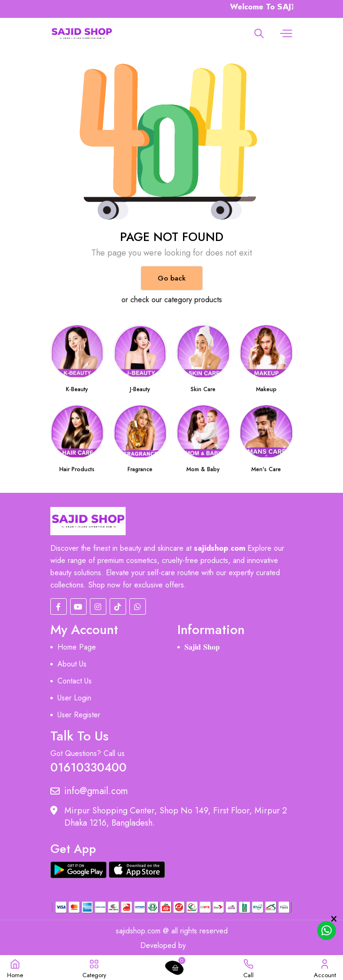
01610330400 (88, 767)
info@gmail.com (89, 791)
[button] (285, 33)
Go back (172, 278)
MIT (197, 945)
